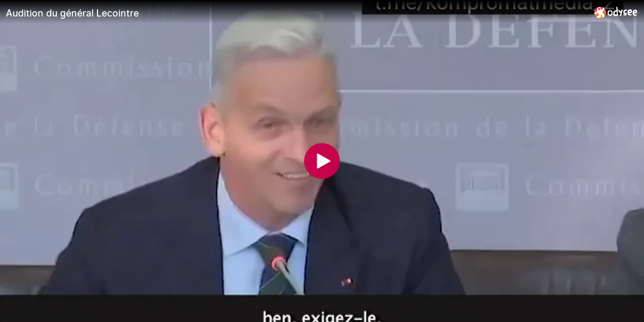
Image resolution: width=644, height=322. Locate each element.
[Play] (322, 161)
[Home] (616, 12)
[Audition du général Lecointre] (296, 13)
